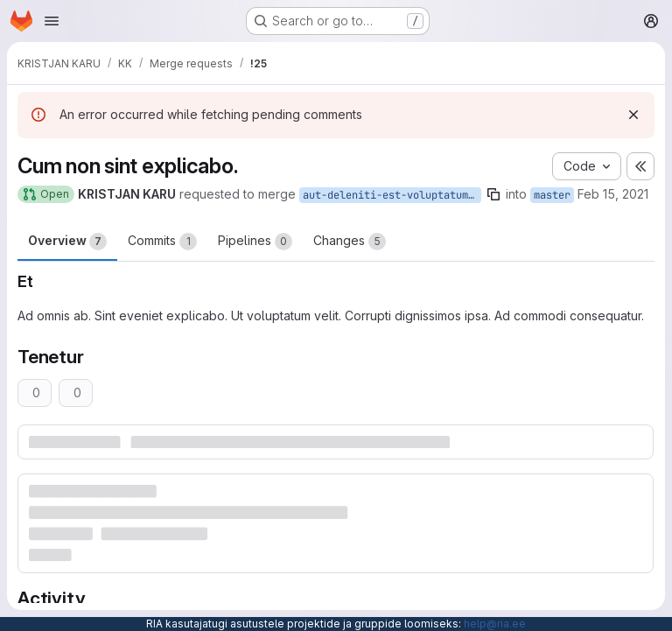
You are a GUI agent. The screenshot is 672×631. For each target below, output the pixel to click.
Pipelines (255, 242)
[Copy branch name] (493, 194)
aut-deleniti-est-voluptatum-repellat (392, 195)
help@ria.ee (495, 624)
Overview (67, 242)
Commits (162, 242)
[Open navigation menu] (52, 21)
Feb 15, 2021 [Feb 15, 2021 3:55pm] (613, 194)
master (552, 195)
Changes (350, 242)
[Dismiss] (633, 115)
